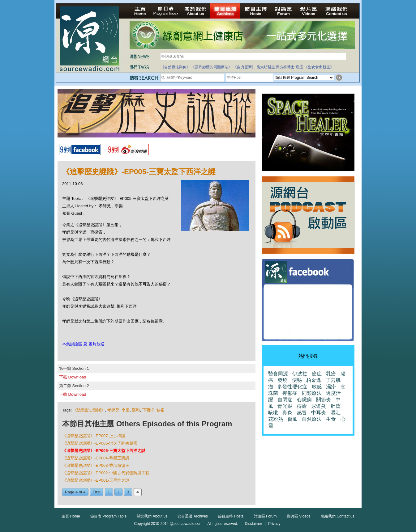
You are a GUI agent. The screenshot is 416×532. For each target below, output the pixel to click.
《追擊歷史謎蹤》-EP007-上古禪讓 (94, 436)
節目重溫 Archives (193, 516)
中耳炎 (319, 413)
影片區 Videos (299, 516)
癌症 (299, 67)
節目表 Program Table (108, 516)
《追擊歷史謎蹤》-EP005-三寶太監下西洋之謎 (104, 451)
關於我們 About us (152, 516)
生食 (331, 419)
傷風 (292, 419)
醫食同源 (278, 374)
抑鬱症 (290, 393)
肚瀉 (336, 406)
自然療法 (312, 419)
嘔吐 (336, 413)
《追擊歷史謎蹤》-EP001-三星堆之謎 (96, 480)
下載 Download (73, 377)
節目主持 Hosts (231, 516)
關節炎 (324, 400)
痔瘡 (302, 406)
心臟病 (304, 400)
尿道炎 (319, 406)
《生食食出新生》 (319, 67)
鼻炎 (287, 413)
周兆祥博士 (285, 67)
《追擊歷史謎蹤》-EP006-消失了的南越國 (100, 443)
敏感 (317, 387)
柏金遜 (314, 380)
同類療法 (312, 393)
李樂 (126, 410)
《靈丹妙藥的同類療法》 (212, 67)
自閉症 (285, 400)
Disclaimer (253, 524)
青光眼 (285, 406)
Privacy (274, 524)
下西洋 (148, 410)
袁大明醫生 (266, 67)
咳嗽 (273, 413)
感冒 (302, 413)
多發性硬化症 (292, 387)
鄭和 (136, 410)
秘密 (161, 410)
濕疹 (331, 387)
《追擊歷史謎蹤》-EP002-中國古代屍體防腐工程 (106, 473)
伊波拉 (300, 374)
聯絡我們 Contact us (338, 516)
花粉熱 (276, 419)
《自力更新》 (244, 67)
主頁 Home (71, 516)
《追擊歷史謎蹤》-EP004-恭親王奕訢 (96, 458)
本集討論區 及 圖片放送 (83, 344)
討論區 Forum (265, 516)
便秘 (297, 380)
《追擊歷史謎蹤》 (89, 410)
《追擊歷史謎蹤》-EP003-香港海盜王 (96, 465)
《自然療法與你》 (175, 67)
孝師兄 (113, 410)
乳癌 (331, 374)
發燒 (282, 380)
